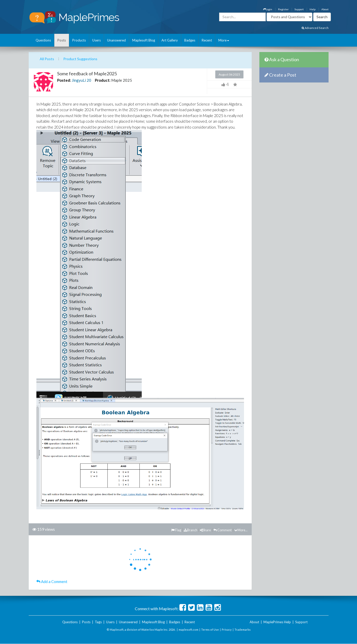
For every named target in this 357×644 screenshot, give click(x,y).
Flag (176, 530)
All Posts (47, 59)
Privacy (227, 630)
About (325, 9)
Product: (103, 80)
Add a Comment (52, 581)
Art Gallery (170, 40)
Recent (207, 40)
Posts (62, 40)
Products (79, 40)
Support (299, 9)
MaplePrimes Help (277, 622)
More (224, 40)
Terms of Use (210, 630)
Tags (98, 622)
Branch (191, 530)
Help (313, 9)
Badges (190, 40)
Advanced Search (315, 28)
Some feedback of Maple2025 (87, 74)
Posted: (64, 80)
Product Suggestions (80, 59)
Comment (223, 530)
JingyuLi (79, 80)
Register (283, 9)
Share (205, 530)
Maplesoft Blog (144, 40)
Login (268, 9)
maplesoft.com (188, 630)
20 (89, 80)
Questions (43, 40)
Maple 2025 (122, 80)
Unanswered (116, 40)
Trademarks (243, 630)
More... (241, 530)
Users (96, 40)
